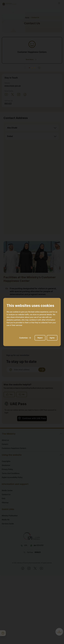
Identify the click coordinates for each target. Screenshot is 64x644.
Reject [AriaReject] (40, 338)
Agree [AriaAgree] (52, 338)
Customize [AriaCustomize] (25, 338)
